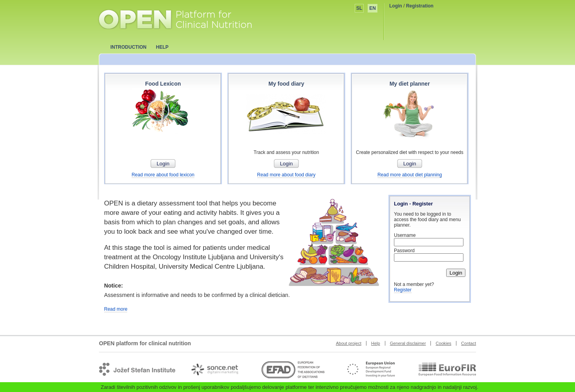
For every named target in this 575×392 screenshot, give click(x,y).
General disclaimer (408, 343)
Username (405, 235)
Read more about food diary (287, 175)
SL (359, 8)
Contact (469, 343)
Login (396, 6)
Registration (420, 6)
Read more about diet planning (410, 175)
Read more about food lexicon (163, 175)
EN (373, 8)
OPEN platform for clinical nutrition (183, 18)
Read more (116, 309)
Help (376, 343)
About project (349, 343)
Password (404, 251)
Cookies (443, 343)
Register (403, 290)
